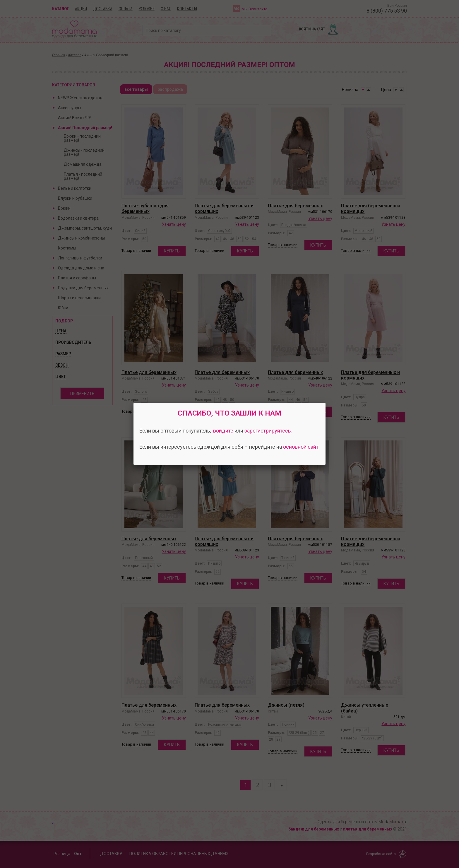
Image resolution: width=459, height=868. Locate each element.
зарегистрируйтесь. (268, 431)
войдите (223, 431)
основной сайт (301, 447)
